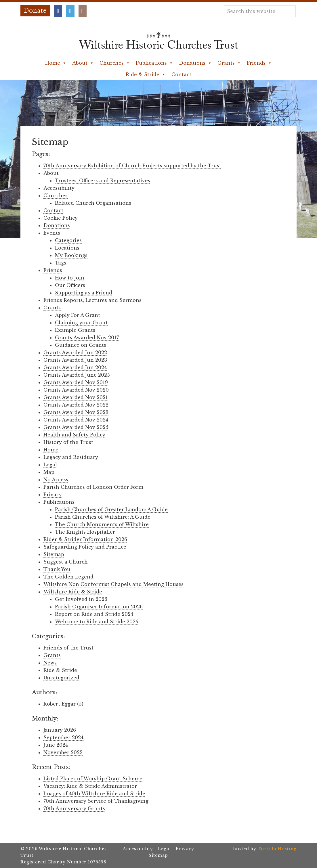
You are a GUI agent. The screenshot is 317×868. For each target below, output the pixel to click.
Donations (195, 63)
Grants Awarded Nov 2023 (76, 412)
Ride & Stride (146, 74)
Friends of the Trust (68, 648)
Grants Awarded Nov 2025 (76, 427)
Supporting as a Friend (84, 293)
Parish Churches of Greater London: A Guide (111, 509)
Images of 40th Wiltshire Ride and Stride (94, 794)
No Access (56, 480)
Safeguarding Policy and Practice (85, 547)
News (50, 663)
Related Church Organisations (93, 203)
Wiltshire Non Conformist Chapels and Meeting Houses (113, 584)
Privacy (53, 495)
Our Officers (70, 285)
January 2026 (60, 730)
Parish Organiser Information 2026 (99, 607)
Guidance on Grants (81, 345)
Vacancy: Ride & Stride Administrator (90, 786)
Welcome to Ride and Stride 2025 (97, 622)
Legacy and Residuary (71, 457)
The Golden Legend (68, 577)
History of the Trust (68, 442)
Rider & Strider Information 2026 (85, 539)
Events (52, 233)
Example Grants (75, 330)
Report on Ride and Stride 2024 (94, 614)
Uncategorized (61, 678)
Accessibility (59, 188)
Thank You (57, 569)
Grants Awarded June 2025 (77, 375)
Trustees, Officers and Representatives (103, 181)
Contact (181, 74)
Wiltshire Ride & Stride (73, 592)
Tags (61, 263)
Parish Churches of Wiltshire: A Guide (103, 517)
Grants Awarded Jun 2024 (75, 367)
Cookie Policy (61, 218)
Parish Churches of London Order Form (93, 487)
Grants (229, 63)
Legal (50, 465)
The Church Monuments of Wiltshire (102, 524)
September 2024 (63, 737)
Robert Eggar (60, 704)
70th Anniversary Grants (74, 808)
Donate (35, 11)
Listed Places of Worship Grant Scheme (93, 779)
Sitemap (54, 554)
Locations (67, 248)
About (83, 63)
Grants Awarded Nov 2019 (76, 382)
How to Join (70, 278)
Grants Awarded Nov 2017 (87, 338)
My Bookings (71, 255)
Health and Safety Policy (74, 435)
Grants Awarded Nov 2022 (76, 405)
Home (56, 63)
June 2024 (56, 745)
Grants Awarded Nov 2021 (76, 397)
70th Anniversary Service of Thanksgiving (96, 801)
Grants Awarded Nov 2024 (76, 420)
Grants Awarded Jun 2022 (75, 352)
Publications (154, 63)
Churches (115, 63)
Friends (259, 63)
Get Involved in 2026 (81, 599)
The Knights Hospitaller (85, 532)
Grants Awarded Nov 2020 (76, 390)
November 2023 (63, 752)
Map (49, 472)
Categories (68, 240)
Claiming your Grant (81, 323)
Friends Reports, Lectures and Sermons (92, 300)
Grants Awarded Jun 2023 (75, 360)
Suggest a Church (66, 562)
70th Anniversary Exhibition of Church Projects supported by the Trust (132, 166)
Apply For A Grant (78, 315)
